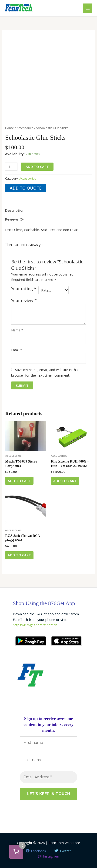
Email (17, 350)
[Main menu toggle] (88, 8)
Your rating (24, 289)
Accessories (25, 128)
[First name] (48, 743)
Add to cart (37, 167)
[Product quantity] (11, 167)
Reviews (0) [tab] (14, 219)
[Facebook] (36, 851)
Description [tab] (15, 210)
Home (10, 128)
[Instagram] (48, 856)
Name (17, 330)
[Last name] (48, 760)
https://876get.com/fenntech (35, 625)
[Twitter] (63, 851)
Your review (24, 300)
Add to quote (26, 188)
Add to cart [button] (19, 481)
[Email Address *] (48, 777)
